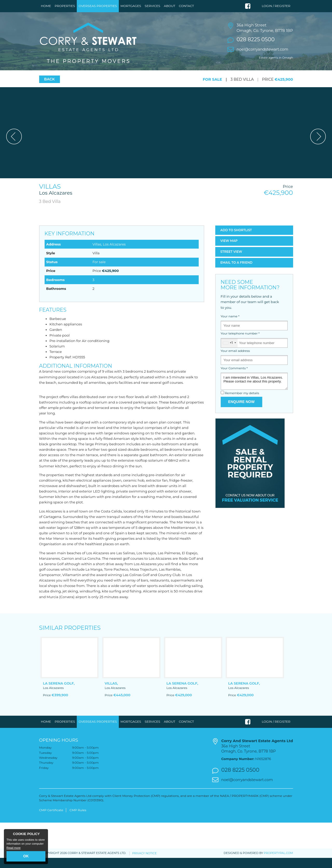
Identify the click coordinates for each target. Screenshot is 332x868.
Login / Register (276, 6)
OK (26, 856)
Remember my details (242, 404)
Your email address (235, 361)
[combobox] (229, 353)
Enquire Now (241, 412)
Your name (230, 326)
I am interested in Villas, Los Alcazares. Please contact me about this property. (254, 391)
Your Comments (234, 378)
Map (229, 251)
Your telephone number (240, 344)
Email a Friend (237, 273)
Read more (13, 848)
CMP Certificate (51, 820)
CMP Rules (78, 820)
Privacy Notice (144, 863)
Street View (231, 262)
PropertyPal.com (278, 863)
